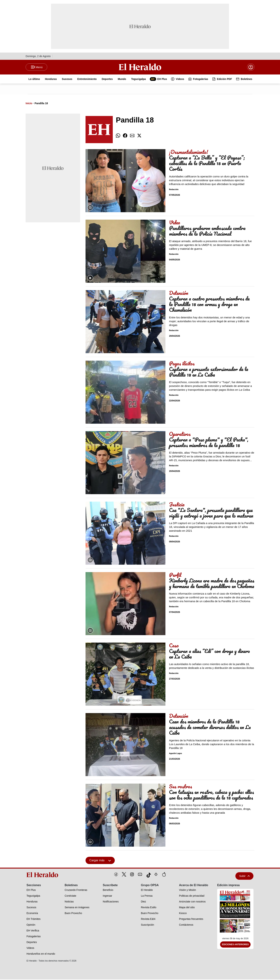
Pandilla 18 (41, 104)
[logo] (44, 875)
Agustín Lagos (175, 754)
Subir (244, 876)
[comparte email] (132, 136)
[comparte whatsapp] (118, 136)
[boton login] (251, 67)
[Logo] (140, 67)
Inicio (29, 104)
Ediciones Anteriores (235, 945)
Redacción (174, 190)
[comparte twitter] (139, 136)
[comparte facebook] (125, 136)
